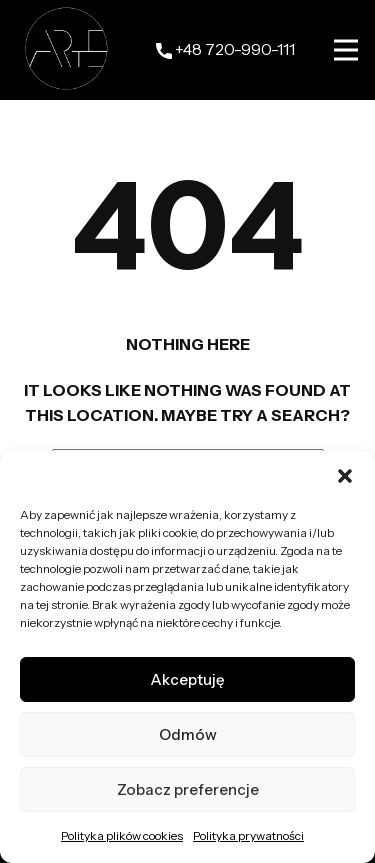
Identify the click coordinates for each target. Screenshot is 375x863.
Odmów (188, 734)
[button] (345, 476)
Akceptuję (187, 679)
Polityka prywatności (248, 835)
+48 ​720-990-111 (225, 50)
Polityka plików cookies (122, 835)
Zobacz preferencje (188, 789)
